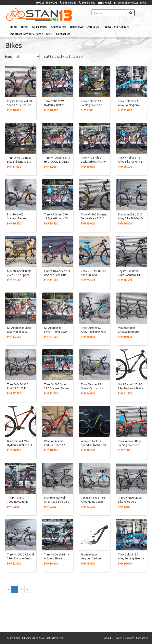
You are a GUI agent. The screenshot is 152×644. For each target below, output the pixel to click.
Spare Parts (40, 27)
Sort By (49, 57)
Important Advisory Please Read (31, 34)
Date (57, 57)
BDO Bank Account (118, 27)
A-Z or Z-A (77, 57)
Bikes (25, 27)
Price (65, 57)
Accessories (59, 27)
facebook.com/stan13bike (130, 3)
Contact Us (63, 34)
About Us (94, 27)
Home (14, 27)
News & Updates (125, 638)
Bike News (77, 27)
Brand (9, 57)
